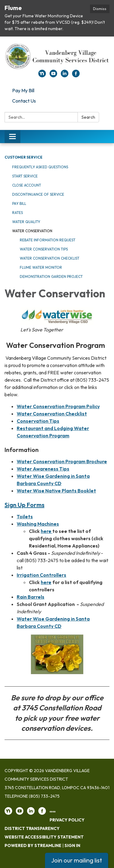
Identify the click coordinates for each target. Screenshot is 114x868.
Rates (17, 213)
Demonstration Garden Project (51, 276)
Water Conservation (32, 231)
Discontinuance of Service (38, 194)
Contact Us (24, 101)
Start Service (25, 176)
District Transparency (32, 828)
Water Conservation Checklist (50, 258)
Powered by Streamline (33, 845)
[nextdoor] (42, 75)
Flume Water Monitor (41, 267)
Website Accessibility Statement (44, 837)
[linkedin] (65, 75)
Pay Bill (19, 203)
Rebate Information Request (48, 240)
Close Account (27, 185)
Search (88, 117)
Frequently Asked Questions (40, 167)
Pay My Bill (23, 90)
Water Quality (26, 222)
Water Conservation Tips (44, 249)
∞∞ (53, 811)
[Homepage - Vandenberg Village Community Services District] (57, 56)
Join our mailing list (77, 860)
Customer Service (24, 157)
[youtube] (53, 75)
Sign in (72, 845)
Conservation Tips (38, 421)
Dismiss (100, 9)
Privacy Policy (67, 820)
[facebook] (76, 75)
